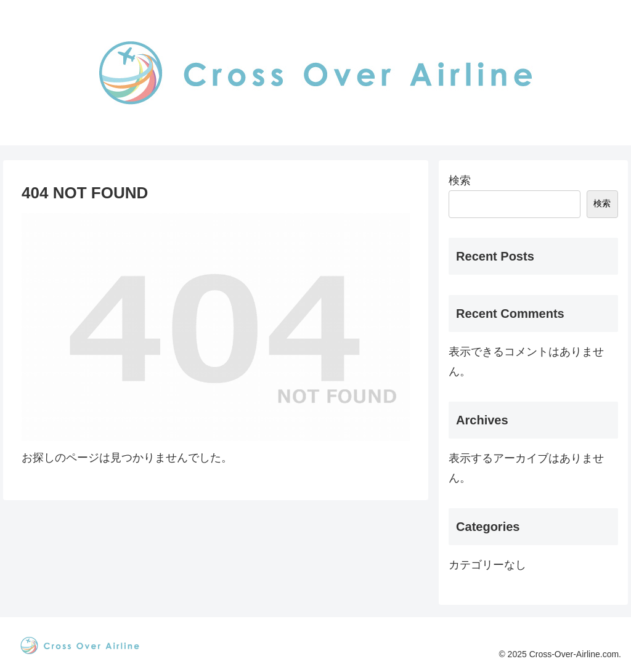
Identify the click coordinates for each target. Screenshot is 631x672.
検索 (460, 180)
